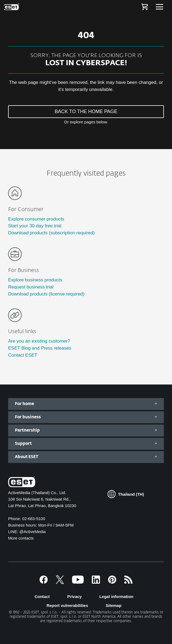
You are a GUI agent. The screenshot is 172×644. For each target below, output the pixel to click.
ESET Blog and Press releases (40, 348)
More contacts (21, 538)
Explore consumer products (36, 219)
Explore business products (35, 280)
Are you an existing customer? (39, 341)
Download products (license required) (46, 294)
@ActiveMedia (33, 532)
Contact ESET (23, 355)
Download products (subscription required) (51, 233)
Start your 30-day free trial (35, 226)
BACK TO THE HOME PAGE (86, 111)
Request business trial (31, 287)
